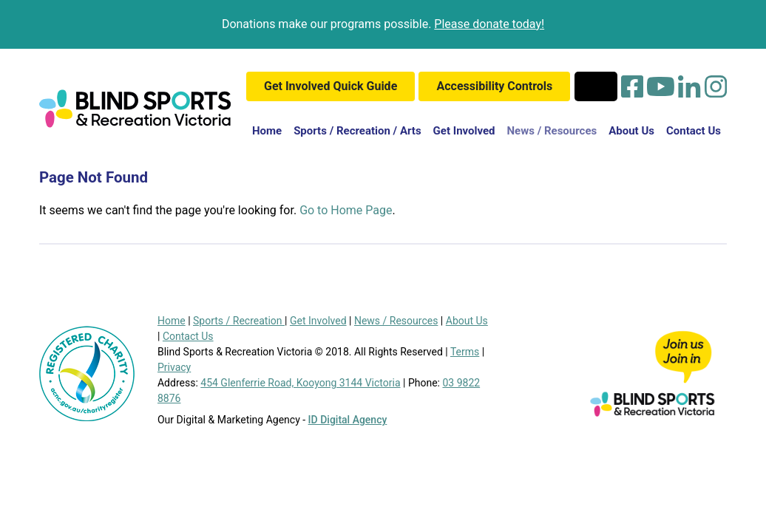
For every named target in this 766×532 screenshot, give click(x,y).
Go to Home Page (346, 210)
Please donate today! (489, 24)
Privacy (174, 367)
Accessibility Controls (494, 86)
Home (270, 130)
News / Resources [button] (552, 131)
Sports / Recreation (239, 321)
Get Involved (318, 321)
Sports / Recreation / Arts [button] (357, 131)
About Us (467, 321)
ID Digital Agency (348, 420)
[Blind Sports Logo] (135, 109)
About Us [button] (631, 131)
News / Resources (396, 321)
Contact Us (694, 131)
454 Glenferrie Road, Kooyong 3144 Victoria (300, 383)
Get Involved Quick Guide (331, 86)
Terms (465, 352)
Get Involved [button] (464, 131)
